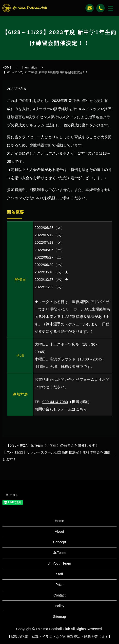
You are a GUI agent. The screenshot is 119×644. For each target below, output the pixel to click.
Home (59, 521)
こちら (81, 409)
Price (60, 585)
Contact (59, 595)
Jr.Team (59, 553)
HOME (7, 68)
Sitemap (59, 617)
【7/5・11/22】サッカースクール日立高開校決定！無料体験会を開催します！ (56, 456)
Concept (59, 542)
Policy (59, 606)
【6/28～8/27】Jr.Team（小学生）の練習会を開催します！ (52, 445)
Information (30, 68)
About (59, 531)
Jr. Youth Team (59, 563)
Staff (59, 574)
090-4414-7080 (55, 402)
